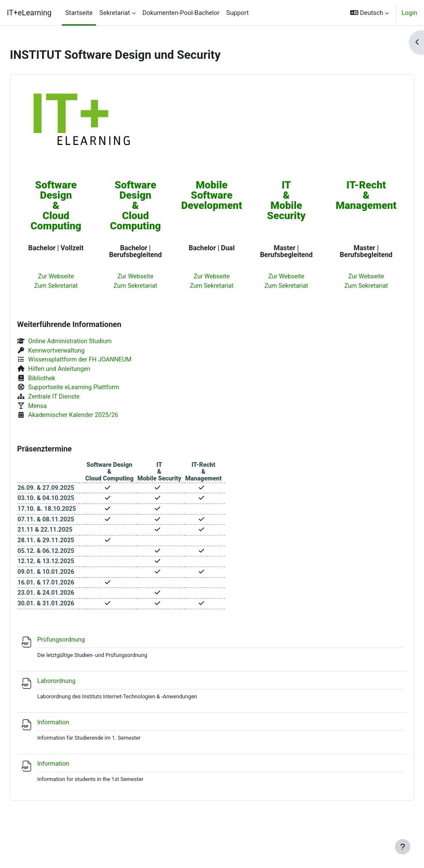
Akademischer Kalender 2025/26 (95, 419)
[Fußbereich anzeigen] (403, 847)
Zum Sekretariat (71, 286)
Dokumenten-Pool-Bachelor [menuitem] (181, 13)
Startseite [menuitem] (79, 13)
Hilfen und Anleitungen (81, 371)
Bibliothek (63, 381)
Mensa (59, 409)
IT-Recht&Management (349, 196)
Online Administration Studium (92, 343)
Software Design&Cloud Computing (71, 206)
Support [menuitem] (238, 13)
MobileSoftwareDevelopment (208, 196)
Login (409, 13)
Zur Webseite (71, 277)
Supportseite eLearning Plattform (96, 390)
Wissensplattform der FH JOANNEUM (102, 362)
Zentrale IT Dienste (76, 400)
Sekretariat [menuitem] (115, 13)
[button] (369, 13)
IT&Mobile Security (278, 201)
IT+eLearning (29, 13)
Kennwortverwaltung (78, 352)
